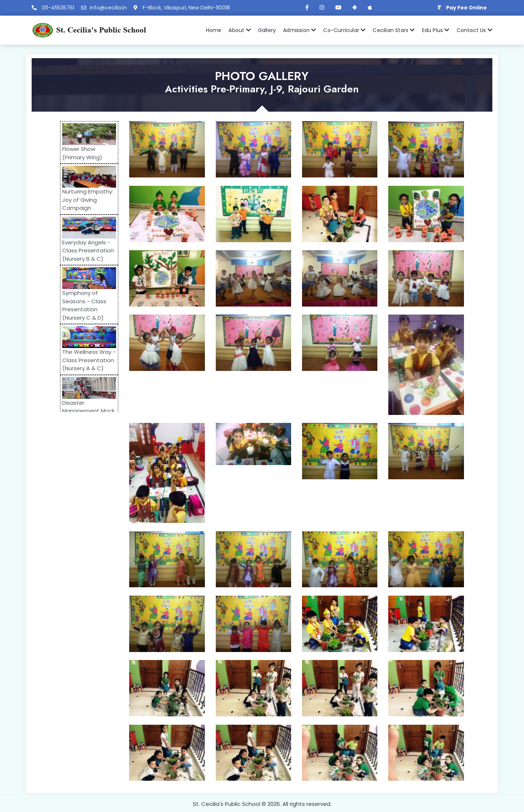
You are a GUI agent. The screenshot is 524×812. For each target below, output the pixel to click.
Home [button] (214, 30)
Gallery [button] (267, 30)
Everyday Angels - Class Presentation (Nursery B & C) (88, 251)
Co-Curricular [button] (344, 30)
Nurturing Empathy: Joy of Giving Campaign (88, 200)
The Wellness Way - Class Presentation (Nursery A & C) (89, 360)
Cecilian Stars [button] (394, 30)
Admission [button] (299, 30)
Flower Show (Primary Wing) (82, 153)
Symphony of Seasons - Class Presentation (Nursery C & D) (84, 305)
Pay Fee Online (467, 8)
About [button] (239, 30)
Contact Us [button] (475, 30)
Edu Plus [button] (436, 30)
